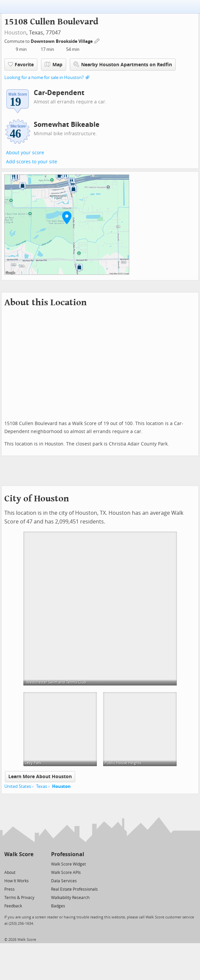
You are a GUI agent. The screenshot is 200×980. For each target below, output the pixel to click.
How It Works (17, 881)
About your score (25, 153)
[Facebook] (19, 864)
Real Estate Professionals (74, 889)
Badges (58, 906)
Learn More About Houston (40, 777)
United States (18, 786)
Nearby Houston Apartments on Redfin (123, 64)
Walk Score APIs (66, 873)
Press (10, 889)
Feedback (13, 906)
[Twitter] (8, 864)
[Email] (29, 864)
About (10, 873)
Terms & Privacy (19, 898)
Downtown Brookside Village (62, 41)
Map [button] (54, 65)
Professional (68, 854)
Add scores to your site (32, 162)
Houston (15, 33)
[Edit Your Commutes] (97, 40)
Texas (42, 786)
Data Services (64, 881)
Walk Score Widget (68, 864)
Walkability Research (70, 898)
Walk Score (19, 854)
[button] (67, 218)
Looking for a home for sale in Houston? (44, 77)
